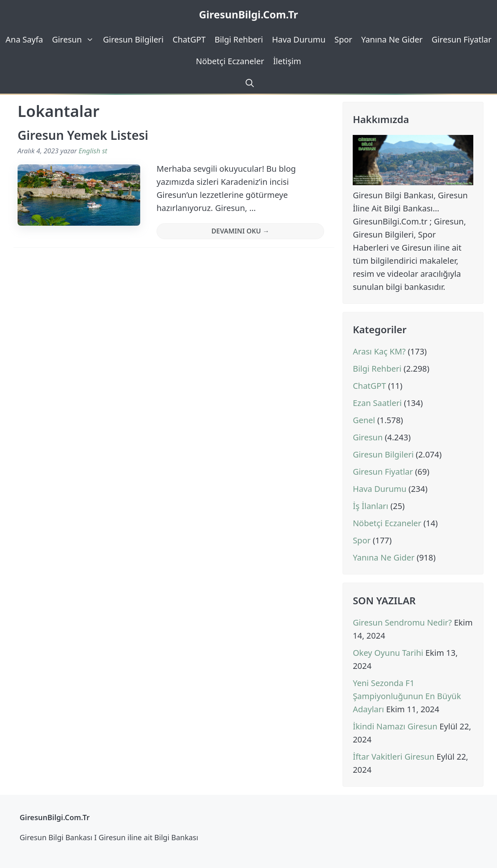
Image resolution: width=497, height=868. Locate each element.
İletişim (287, 61)
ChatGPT (189, 39)
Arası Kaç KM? (379, 351)
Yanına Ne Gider (392, 39)
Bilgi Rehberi (239, 39)
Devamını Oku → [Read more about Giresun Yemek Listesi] (240, 231)
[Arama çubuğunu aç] (248, 83)
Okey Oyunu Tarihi (388, 653)
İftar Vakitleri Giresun (394, 757)
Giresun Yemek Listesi (83, 135)
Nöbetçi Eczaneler (230, 61)
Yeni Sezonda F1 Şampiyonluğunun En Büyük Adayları (407, 696)
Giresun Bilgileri (133, 39)
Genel (364, 420)
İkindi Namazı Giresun (395, 726)
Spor (343, 39)
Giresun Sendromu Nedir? (402, 622)
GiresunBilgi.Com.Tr (249, 14)
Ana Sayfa (25, 39)
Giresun (75, 39)
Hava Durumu (299, 39)
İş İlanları (371, 506)
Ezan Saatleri (377, 403)
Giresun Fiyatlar (461, 39)
